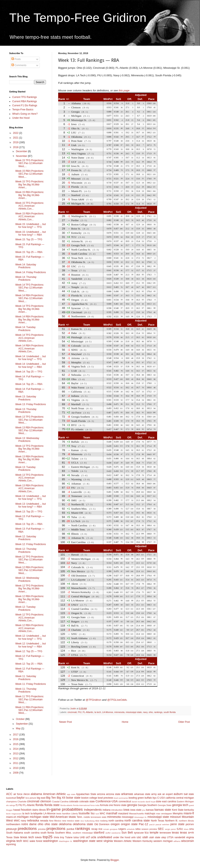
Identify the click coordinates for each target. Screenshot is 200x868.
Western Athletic (123, 841)
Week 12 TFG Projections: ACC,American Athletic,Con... (30, 618)
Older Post (184, 722)
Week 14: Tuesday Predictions (25, 329)
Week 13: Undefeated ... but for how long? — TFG (31, 498)
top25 (48, 837)
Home (125, 722)
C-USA (161, 798)
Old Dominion (102, 824)
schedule (131, 829)
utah (145, 837)
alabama (36, 794)
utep (164, 837)
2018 (16, 147)
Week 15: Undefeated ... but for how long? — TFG (31, 226)
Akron (26, 794)
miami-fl (189, 813)
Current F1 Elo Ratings (25, 105)
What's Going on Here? (25, 114)
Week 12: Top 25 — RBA (29, 664)
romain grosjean (110, 829)
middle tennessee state (95, 817)
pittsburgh (12, 829)
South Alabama (15, 833)
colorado (74, 801)
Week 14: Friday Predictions (31, 272)
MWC (17, 821)
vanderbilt (180, 837)
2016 (16, 739)
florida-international (81, 805)
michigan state (39, 817)
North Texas (157, 821)
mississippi (128, 817)
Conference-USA (107, 801)
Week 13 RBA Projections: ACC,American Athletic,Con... (30, 488)
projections (56, 829)
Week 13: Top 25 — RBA (29, 524)
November (22, 156)
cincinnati (72, 712)
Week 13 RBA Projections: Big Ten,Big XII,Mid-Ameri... (30, 459)
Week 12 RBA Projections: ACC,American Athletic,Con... (30, 628)
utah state (155, 837)
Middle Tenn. (76, 817)
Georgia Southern (147, 805)
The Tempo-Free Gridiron (78, 18)
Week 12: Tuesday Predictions (25, 608)
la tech (98, 712)
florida (39, 805)
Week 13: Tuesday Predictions (25, 469)
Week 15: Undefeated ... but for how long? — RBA (31, 233)
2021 (16, 138)
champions (11, 801)
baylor (21, 798)
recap (94, 829)
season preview (149, 829)
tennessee (165, 833)
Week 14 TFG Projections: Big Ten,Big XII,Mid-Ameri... (30, 309)
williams (177, 841)
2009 (16, 773)
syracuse (139, 833)
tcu (147, 833)
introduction (117, 810)
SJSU (180, 829)
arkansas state (142, 794)
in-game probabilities (65, 809)
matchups (150, 814)
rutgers (122, 829)
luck (97, 814)
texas (175, 833)
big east (41, 798)
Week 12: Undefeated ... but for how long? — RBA (31, 645)
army (154, 794)
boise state (73, 798)
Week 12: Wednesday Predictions (27, 579)
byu (155, 798)
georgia (132, 805)
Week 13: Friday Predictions (31, 404)
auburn (178, 794)
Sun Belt (127, 833)
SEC (161, 829)
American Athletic (54, 794)
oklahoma (65, 824)
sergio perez (170, 829)
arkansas (127, 794)
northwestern (13, 824)
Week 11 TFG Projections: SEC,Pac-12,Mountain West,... (30, 699)
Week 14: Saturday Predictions (26, 266)
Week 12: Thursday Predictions (26, 550)
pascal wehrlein (162, 824)
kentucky (189, 810)
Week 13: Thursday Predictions (26, 411)
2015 (16, 744)
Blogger (115, 860)
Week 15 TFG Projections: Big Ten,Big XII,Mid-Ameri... (30, 185)
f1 (17, 805)
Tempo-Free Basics (23, 110)
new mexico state (71, 821)
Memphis (178, 814)
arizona (101, 794)
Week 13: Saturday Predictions (26, 398)
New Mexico (55, 821)
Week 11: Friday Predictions (31, 684)
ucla (93, 837)
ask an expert (165, 794)
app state (71, 794)
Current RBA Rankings (25, 101)
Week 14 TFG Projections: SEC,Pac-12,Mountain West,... (30, 288)
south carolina (32, 833)
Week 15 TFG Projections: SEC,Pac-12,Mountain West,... (30, 163)
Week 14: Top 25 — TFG (29, 372)
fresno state (120, 805)
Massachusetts (137, 814)
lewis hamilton (63, 814)
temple (154, 833)
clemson (46, 801)
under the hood (122, 837)
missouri (176, 817)
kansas (150, 810)
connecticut (125, 801)
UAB (82, 837)
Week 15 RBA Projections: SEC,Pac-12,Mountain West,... (30, 174)
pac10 (152, 824)
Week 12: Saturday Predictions (26, 538)
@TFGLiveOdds (117, 700)
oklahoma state (83, 824)
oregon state (129, 824)
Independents (93, 810)
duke (159, 801)
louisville (84, 813)
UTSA (170, 837)
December (22, 151)
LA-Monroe (108, 712)
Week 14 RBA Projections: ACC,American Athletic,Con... (30, 349)
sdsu (138, 829)
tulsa (76, 837)
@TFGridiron (93, 700)
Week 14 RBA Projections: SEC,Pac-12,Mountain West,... (30, 298)
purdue (71, 829)
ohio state (51, 824)
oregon (115, 824)
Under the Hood (21, 118)
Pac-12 (143, 824)
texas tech (27, 837)
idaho (35, 810)
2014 (16, 749)
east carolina (169, 801)
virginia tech (14, 841)
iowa (126, 810)
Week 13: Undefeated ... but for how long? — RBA (31, 505)
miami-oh (11, 817)
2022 (16, 133)
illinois (43, 810)
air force (18, 794)
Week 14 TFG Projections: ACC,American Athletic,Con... (30, 338)
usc (139, 837)
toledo (38, 837)
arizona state (113, 794)
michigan (23, 817)
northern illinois (186, 821)
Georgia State (165, 805)
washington (51, 841)
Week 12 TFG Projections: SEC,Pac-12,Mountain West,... (30, 560)
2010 (16, 768)
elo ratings (11, 805)
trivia (56, 837)
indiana (107, 810)
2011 (16, 763)
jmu (144, 810)
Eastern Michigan (185, 801)
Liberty (74, 814)
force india (95, 805)
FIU (80, 712)
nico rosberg (102, 821)
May (19, 728)
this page (124, 90)
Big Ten (51, 798)
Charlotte (22, 801)
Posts (16, 59)
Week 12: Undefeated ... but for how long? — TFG (31, 637)
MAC (103, 814)
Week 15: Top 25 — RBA (29, 252)
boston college (89, 798)
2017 (16, 735)
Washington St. (66, 841)
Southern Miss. (63, 833)
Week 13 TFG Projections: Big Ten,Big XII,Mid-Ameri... (30, 449)
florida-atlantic (67, 805)
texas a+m (187, 833)
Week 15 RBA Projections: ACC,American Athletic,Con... (30, 217)
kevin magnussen (14, 814)
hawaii (17, 810)
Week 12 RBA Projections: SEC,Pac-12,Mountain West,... (30, 570)
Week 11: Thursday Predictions (26, 690)
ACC (9, 794)
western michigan (163, 841)
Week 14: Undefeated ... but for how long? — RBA (31, 365)
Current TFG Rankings (25, 97)
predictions (27, 829)
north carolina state (137, 820)
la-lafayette (37, 814)
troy (62, 837)
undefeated (105, 837)
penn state (177, 824)
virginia (190, 837)
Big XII (61, 798)
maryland (123, 814)
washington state (84, 841)
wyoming (11, 844)
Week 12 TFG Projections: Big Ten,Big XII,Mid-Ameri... (30, 589)
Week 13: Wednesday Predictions (27, 440)
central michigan (185, 798)
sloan (186, 829)
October (21, 719)
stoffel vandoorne (113, 833)
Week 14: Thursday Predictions (26, 278)
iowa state (136, 810)
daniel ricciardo (138, 802)
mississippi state (134, 712)
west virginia (104, 841)
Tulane (69, 837)
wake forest (36, 841)
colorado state (87, 801)
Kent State (178, 810)
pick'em (190, 824)
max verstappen (164, 814)
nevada (44, 821)
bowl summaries (121, 798)
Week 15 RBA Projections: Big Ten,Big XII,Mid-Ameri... (30, 195)
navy (145, 712)
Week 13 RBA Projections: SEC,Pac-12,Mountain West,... (30, 431)
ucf (88, 837)
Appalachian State (86, 794)
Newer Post (66, 722)
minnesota (119, 712)
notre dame (29, 824)
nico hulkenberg (87, 821)
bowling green (136, 798)
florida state (52, 805)
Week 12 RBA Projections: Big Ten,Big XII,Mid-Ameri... (30, 599)
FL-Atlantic (88, 712)
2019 (16, 142)
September (22, 724)
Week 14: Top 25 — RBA (29, 384)
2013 (16, 754)
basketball (11, 798)
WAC (26, 841)
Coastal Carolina (60, 801)
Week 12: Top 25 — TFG (29, 651)
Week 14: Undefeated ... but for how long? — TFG (31, 358)
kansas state (163, 810)
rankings (158, 712)
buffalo (148, 798)
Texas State (13, 837)
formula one (106, 805)
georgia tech (180, 805)
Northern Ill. (172, 821)
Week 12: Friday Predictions (31, 544)
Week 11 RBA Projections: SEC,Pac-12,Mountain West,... (30, 710)
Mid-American (59, 817)
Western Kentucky (142, 841)
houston (26, 810)
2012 (16, 758)
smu (192, 829)
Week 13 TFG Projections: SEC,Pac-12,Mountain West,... (30, 420)
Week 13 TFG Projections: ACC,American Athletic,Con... (30, 478)
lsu (93, 813)
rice (100, 829)
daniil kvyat (150, 802)
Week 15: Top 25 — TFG (29, 239)
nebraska (33, 820)
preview (42, 829)
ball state (189, 794)
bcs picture (31, 798)
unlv (133, 837)
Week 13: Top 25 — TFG (29, 512)
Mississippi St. (141, 817)
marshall (112, 813)
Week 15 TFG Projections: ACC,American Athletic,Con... (30, 206)
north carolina (116, 821)
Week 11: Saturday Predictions (26, 678)
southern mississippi (83, 833)
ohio (151, 712)
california (170, 798)
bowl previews (105, 798)
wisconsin (188, 841)
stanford (99, 833)
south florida (170, 712)
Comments (19, 65)
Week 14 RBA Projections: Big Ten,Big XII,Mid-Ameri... (30, 320)
